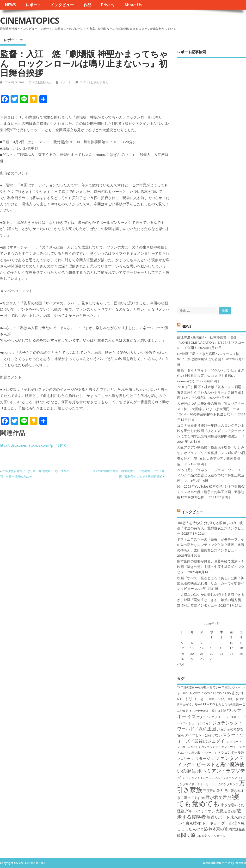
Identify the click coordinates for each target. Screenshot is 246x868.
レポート (33, 5)
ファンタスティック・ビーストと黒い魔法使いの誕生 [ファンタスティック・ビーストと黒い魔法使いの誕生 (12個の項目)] (211, 764)
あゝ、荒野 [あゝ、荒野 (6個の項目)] (207, 699)
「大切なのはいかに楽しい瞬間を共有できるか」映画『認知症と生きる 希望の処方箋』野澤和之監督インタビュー (211, 600)
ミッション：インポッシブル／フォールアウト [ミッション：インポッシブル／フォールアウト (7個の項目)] (213, 778)
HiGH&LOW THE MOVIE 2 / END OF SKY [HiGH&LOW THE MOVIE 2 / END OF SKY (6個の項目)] (207, 693)
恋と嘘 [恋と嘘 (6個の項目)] (232, 811)
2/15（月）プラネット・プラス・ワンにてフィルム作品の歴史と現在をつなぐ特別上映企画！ (211, 475)
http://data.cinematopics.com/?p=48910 (33, 445)
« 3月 (181, 664)
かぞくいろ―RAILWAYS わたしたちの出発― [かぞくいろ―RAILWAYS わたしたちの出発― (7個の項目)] (212, 704)
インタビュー (62, 5)
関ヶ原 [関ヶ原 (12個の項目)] (188, 835)
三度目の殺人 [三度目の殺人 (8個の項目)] (213, 791)
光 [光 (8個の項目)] (203, 798)
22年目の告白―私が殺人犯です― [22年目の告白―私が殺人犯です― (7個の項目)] (199, 687)
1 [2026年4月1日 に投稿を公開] (212, 637)
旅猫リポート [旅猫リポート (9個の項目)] (218, 817)
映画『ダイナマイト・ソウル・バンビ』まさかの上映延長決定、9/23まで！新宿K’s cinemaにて (211, 376)
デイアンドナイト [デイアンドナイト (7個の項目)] (227, 747)
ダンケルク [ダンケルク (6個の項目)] (208, 747)
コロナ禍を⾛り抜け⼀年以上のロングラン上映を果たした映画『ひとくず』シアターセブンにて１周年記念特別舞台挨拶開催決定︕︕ (211, 431)
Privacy (108, 5)
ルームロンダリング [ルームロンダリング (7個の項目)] (225, 784)
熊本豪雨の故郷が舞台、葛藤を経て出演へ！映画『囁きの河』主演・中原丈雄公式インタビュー (211, 567)
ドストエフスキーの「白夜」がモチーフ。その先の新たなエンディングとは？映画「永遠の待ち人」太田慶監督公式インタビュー (211, 545)
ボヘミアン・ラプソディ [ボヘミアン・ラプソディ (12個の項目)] (211, 774)
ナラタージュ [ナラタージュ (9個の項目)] (203, 758)
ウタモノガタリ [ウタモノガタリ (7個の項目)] (207, 717)
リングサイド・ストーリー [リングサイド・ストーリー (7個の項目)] (194, 784)
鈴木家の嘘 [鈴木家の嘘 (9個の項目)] (218, 829)
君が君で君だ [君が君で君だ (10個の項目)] (218, 797)
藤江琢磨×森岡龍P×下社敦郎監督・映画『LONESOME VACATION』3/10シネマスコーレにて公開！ (211, 343)
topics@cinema (14, 82)
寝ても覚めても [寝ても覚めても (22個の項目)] (208, 800)
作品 (87, 5)
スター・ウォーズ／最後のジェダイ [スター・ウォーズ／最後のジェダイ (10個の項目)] (211, 738)
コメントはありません (94, 82)
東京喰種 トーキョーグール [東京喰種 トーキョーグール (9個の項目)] (209, 823)
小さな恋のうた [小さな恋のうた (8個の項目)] (233, 805)
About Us (133, 5)
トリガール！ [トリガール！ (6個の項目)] (209, 753)
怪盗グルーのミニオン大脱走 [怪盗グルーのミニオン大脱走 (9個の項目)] (202, 811)
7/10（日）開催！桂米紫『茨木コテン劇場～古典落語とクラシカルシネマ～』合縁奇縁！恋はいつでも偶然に (211, 392)
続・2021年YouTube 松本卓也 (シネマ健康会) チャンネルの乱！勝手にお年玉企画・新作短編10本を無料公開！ (211, 492)
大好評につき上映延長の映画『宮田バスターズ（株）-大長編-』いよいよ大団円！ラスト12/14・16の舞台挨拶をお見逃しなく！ (211, 409)
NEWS (10, 5)
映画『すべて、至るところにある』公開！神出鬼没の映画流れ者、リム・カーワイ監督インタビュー (211, 583)
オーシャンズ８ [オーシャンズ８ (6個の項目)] (227, 717)
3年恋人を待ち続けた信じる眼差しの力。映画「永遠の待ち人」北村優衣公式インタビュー (211, 528)
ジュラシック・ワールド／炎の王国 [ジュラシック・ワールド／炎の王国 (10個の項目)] (210, 726)
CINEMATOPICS (30, 21)
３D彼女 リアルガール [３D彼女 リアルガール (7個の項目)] (211, 836)
